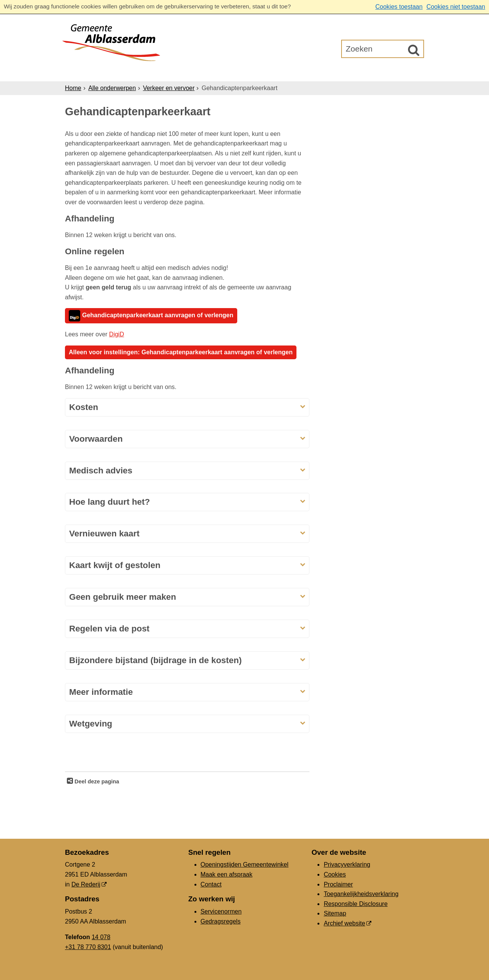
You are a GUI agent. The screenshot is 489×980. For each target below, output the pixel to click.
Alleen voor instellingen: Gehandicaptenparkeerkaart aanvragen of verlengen (181, 352)
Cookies (335, 874)
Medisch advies (101, 471)
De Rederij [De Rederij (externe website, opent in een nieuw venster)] (86, 884)
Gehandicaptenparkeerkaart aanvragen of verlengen (151, 316)
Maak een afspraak (227, 874)
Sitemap (335, 913)
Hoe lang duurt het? (109, 502)
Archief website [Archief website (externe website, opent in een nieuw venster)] (344, 923)
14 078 (101, 937)
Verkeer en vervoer (169, 88)
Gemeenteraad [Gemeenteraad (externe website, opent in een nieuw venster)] (345, 72)
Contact (211, 884)
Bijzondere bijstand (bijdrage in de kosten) (155, 660)
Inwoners (135, 72)
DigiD (117, 334)
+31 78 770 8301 (88, 947)
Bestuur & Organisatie (265, 72)
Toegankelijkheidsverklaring (361, 894)
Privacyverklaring (347, 865)
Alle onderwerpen (112, 88)
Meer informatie (101, 692)
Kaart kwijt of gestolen (115, 565)
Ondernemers (188, 72)
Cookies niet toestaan (456, 7)
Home (73, 88)
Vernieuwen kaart (104, 534)
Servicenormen (221, 911)
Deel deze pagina (96, 781)
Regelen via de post (111, 629)
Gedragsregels (221, 921)
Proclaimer (338, 884)
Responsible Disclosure (355, 904)
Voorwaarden (96, 439)
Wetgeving (91, 724)
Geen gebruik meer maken (123, 597)
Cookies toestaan (399, 7)
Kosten (84, 407)
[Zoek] (414, 50)
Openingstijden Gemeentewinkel (244, 865)
